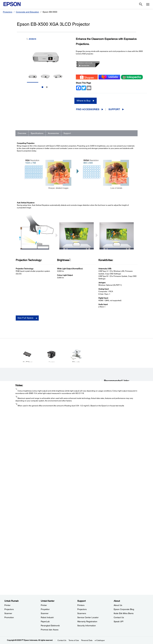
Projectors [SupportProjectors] (82, 609)
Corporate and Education (27, 12)
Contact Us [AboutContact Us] (119, 617)
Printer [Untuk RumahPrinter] (7, 605)
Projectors (8, 12)
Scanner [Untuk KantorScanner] (45, 613)
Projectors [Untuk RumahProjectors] (9, 609)
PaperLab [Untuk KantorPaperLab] (45, 621)
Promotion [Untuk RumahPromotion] (9, 617)
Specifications (37, 133)
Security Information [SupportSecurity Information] (87, 626)
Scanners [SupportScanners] (82, 613)
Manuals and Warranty (113, 537)
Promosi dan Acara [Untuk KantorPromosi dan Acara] (50, 630)
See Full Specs (25, 466)
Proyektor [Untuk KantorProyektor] (45, 609)
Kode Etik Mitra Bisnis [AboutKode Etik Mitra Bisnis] (124, 613)
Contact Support (110, 543)
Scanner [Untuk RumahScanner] (8, 613)
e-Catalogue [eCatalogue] (100, 640)
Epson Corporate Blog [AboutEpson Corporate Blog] (124, 609)
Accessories (53, 133)
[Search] (141, 4)
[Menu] (148, 4)
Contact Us (62, 640)
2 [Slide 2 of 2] (47, 87)
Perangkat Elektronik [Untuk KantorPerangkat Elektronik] (50, 626)
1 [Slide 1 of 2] (42, 87)
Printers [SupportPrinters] (81, 605)
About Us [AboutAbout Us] (118, 605)
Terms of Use (74, 640)
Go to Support (26, 540)
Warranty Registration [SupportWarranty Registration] (87, 621)
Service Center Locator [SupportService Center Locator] (88, 617)
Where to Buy (84, 101)
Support (114, 109)
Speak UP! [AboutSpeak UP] (119, 621)
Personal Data (87, 640)
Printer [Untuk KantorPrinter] (44, 605)
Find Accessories (88, 109)
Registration (109, 540)
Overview (22, 133)
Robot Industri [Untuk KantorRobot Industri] (47, 617)
